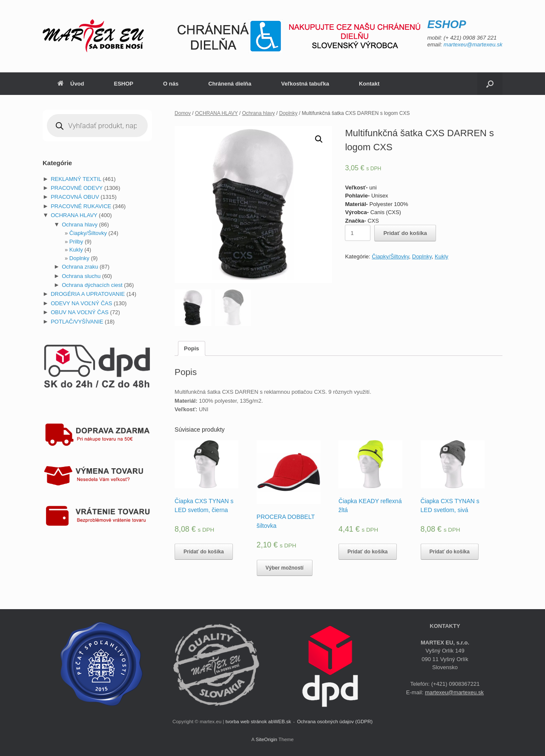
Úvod (71, 84)
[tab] (191, 348)
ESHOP (124, 84)
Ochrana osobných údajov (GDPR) (335, 722)
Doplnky (288, 113)
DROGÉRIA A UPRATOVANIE (88, 294)
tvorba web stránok (246, 722)
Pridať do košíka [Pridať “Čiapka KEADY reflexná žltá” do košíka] (367, 552)
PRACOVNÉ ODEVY (77, 188)
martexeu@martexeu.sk (473, 44)
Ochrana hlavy (258, 113)
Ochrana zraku (80, 267)
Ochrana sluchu (81, 276)
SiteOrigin (266, 739)
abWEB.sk (280, 722)
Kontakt (369, 84)
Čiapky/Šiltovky (390, 256)
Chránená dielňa (230, 84)
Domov (183, 113)
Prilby (76, 242)
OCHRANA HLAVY (217, 113)
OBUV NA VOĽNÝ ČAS (80, 312)
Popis (191, 348)
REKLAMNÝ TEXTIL (76, 179)
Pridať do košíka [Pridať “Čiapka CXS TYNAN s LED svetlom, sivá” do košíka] (450, 552)
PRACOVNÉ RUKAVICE (81, 206)
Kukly (442, 256)
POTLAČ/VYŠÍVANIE (77, 322)
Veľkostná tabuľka (305, 84)
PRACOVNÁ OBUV (75, 197)
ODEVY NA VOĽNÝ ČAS (81, 303)
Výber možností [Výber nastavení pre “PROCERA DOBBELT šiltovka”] (285, 568)
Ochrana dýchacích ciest (92, 285)
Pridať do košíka (405, 233)
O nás (171, 84)
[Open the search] (490, 84)
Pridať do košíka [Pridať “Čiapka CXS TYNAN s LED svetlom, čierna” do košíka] (204, 552)
